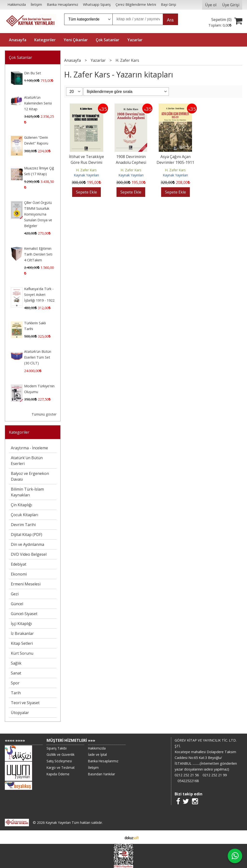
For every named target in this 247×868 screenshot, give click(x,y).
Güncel (17, 604)
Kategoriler (19, 432)
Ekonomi (19, 574)
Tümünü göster (44, 414)
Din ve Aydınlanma (27, 544)
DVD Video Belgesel (29, 554)
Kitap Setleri (22, 643)
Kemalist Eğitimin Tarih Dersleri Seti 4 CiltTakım (38, 254)
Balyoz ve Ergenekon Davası (30, 476)
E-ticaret (116, 837)
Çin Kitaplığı (21, 505)
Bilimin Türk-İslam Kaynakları (27, 492)
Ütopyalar (20, 713)
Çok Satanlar (21, 57)
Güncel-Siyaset (24, 614)
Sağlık (16, 663)
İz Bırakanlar (22, 633)
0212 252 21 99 (215, 775)
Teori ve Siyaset (25, 703)
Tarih (16, 693)
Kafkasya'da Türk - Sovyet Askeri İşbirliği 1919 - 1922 (39, 295)
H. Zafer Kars (86, 170)
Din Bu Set (33, 73)
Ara (170, 20)
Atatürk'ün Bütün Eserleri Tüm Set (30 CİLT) (38, 357)
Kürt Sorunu (22, 653)
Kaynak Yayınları (86, 175)
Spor (15, 683)
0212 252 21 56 (187, 775)
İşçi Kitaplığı (21, 624)
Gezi (15, 594)
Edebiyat (19, 564)
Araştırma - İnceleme (29, 448)
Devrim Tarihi (23, 525)
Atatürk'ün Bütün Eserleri (27, 461)
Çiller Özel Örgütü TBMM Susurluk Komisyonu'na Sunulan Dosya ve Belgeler (38, 214)
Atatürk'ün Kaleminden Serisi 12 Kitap (38, 103)
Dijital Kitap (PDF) (27, 535)
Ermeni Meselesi (26, 584)
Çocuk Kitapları (24, 515)
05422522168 (188, 781)
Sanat (16, 673)
